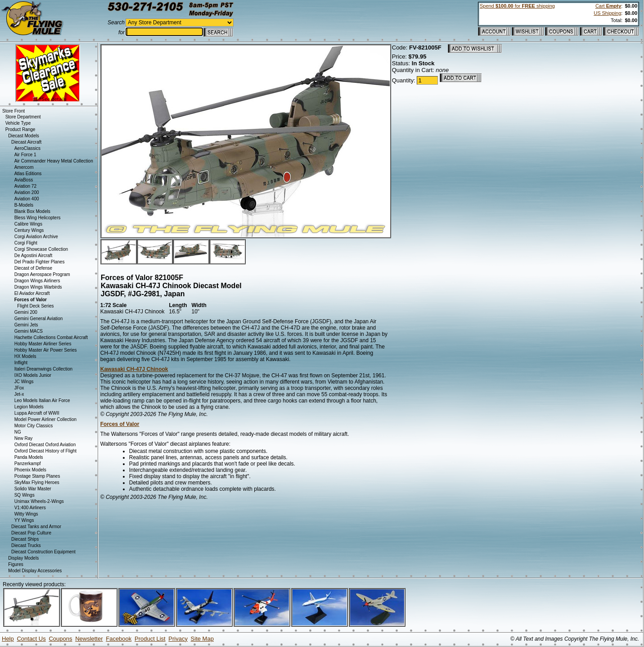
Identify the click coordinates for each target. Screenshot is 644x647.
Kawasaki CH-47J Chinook (134, 369)
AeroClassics (27, 148)
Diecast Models (23, 136)
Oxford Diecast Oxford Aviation (45, 445)
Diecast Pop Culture (31, 533)
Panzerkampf (28, 464)
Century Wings (29, 230)
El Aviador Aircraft (32, 293)
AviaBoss (24, 180)
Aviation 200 (27, 192)
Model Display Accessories (35, 571)
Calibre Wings (28, 224)
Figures (16, 564)
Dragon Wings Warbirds (38, 287)
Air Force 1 (25, 155)
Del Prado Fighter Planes (40, 262)
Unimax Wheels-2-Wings (39, 501)
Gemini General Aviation (39, 319)
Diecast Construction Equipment (43, 552)
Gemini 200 (26, 312)
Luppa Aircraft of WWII (37, 413)
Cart (608, 6)
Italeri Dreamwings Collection (44, 369)
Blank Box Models (32, 211)
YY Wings (24, 520)
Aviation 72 (25, 186)
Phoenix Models (30, 470)
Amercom (24, 167)
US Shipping (607, 13)
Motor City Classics (34, 426)
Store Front (14, 111)
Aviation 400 (27, 199)
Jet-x (19, 394)
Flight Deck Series (35, 306)
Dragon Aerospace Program (42, 274)
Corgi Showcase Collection (41, 249)
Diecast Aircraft (26, 142)
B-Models (24, 205)
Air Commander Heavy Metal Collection (54, 161)
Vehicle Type (18, 123)
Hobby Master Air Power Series (46, 350)
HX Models (25, 356)
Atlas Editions (28, 174)
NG (18, 432)
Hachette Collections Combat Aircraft (51, 337)
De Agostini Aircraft (33, 256)
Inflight (21, 363)
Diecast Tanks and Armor (36, 527)
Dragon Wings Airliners (37, 281)
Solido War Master (33, 489)
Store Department (23, 117)
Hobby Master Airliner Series (43, 344)
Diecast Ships (25, 539)
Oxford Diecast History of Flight (45, 451)
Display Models (23, 558)
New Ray (24, 438)
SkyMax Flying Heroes (37, 482)
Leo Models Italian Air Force (42, 400)
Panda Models (29, 457)
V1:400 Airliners (30, 508)
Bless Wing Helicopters (38, 218)
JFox (19, 388)
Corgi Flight (26, 243)
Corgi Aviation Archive (36, 237)
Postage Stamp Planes (37, 476)
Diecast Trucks (26, 545)
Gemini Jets (26, 325)
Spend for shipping (517, 6)
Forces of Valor (120, 424)
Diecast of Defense (34, 268)
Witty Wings (26, 514)
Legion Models (29, 407)
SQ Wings (25, 495)
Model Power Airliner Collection (45, 419)
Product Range (20, 129)
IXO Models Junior (33, 375)
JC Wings (24, 382)
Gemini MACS (29, 331)
